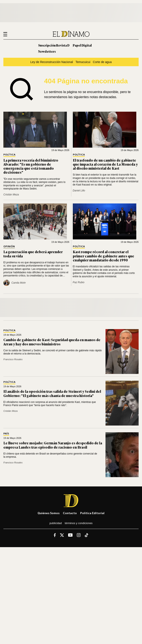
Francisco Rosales (13, 359)
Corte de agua (102, 62)
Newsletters (47, 51)
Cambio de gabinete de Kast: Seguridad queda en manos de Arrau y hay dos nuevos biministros (52, 342)
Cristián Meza (11, 195)
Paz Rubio (79, 282)
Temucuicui (83, 62)
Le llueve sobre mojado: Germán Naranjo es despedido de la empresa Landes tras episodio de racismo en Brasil (53, 445)
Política (9, 155)
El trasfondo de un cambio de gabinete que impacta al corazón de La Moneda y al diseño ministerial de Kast (105, 164)
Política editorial (92, 513)
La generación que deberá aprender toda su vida (33, 254)
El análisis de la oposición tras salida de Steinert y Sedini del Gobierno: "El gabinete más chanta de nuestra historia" (52, 393)
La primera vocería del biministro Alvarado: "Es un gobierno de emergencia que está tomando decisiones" (31, 166)
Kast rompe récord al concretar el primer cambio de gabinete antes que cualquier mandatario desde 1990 (103, 256)
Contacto (70, 513)
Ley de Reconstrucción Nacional (52, 62)
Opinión (9, 246)
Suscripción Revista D (54, 45)
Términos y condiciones (79, 523)
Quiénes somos (49, 513)
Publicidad (55, 523)
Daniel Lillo (79, 191)
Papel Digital (82, 45)
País (6, 434)
